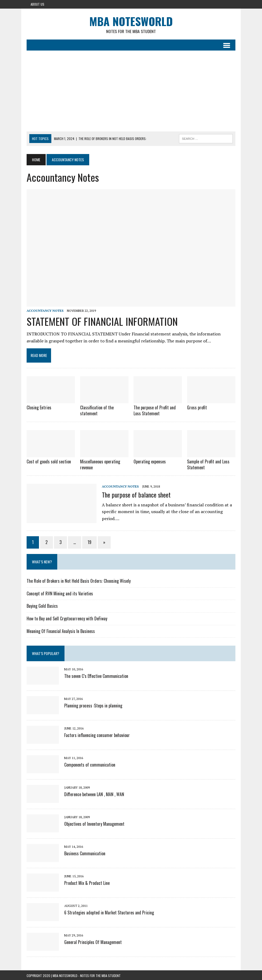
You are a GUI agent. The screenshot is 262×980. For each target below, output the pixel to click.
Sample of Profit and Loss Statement (208, 464)
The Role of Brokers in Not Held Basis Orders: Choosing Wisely (79, 580)
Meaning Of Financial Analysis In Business (61, 630)
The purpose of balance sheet (136, 493)
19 (89, 541)
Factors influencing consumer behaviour (97, 734)
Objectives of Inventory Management (94, 823)
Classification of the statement (97, 410)
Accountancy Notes (45, 311)
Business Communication (85, 852)
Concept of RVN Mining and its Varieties (60, 593)
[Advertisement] (131, 91)
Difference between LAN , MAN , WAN (94, 793)
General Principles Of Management (93, 941)
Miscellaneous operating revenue (100, 464)
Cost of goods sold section (49, 461)
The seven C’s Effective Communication (96, 675)
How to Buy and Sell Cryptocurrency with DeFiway (67, 618)
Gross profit (197, 407)
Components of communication (90, 764)
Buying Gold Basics (42, 605)
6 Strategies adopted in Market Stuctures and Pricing (109, 911)
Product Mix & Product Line (87, 882)
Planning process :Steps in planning (93, 704)
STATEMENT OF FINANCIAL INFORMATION (102, 321)
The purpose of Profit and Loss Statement (155, 410)
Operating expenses (150, 461)
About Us (37, 4)
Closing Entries (39, 407)
